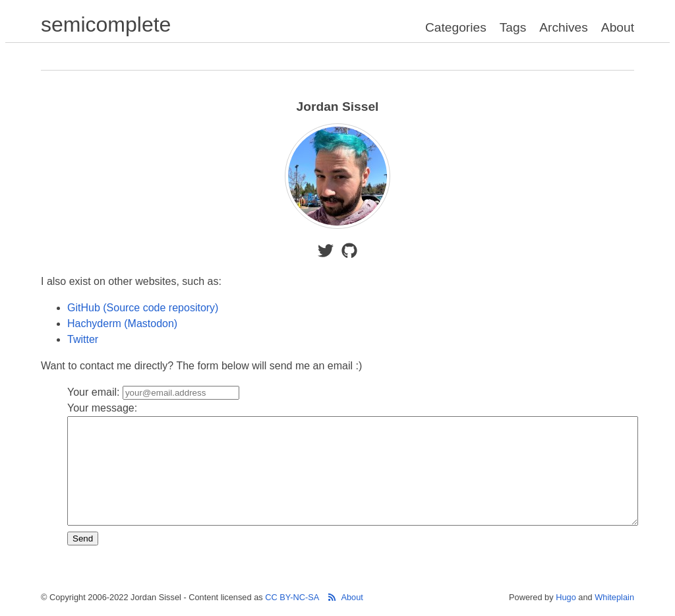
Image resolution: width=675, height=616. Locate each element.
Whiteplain (614, 597)
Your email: (153, 392)
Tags (513, 27)
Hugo (566, 597)
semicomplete (106, 24)
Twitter (83, 339)
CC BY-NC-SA (292, 597)
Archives (564, 27)
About (618, 27)
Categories (456, 27)
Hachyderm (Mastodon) (122, 323)
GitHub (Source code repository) (143, 308)
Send (83, 539)
